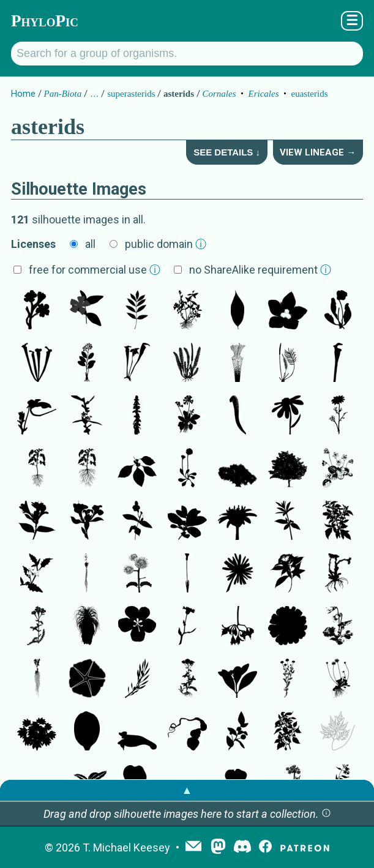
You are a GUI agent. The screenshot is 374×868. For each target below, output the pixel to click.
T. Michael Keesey (126, 847)
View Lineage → (318, 152)
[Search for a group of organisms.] (187, 54)
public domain (166, 244)
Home (23, 94)
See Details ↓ (227, 152)
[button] (326, 814)
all (90, 244)
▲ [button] (187, 790)
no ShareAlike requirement (260, 270)
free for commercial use (95, 270)
